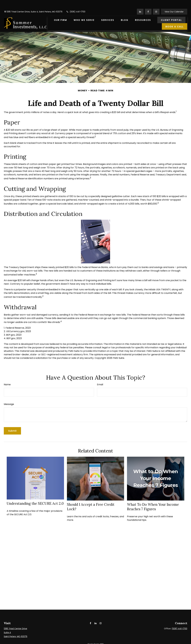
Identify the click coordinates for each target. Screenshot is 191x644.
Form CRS (99, 635)
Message (9, 395)
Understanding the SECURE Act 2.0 (35, 495)
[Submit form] (12, 422)
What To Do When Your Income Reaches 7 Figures (153, 498)
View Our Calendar (174, 3)
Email (100, 376)
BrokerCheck (128, 641)
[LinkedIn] (140, 3)
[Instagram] (101, 615)
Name (7, 376)
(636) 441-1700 (76, 3)
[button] (60, 11)
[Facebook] (148, 3)
